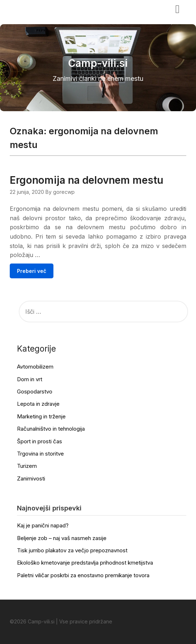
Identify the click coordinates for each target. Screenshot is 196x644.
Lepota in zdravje (38, 404)
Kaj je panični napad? (43, 525)
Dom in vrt (30, 379)
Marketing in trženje (41, 416)
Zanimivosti (31, 478)
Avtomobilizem (35, 367)
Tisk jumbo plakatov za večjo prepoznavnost (72, 550)
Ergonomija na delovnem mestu (86, 180)
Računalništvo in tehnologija (51, 429)
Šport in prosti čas (40, 441)
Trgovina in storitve (40, 454)
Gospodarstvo (35, 391)
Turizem (27, 466)
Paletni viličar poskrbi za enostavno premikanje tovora (83, 575)
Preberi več (32, 271)
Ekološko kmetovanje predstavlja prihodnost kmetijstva (85, 563)
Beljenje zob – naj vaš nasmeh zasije (62, 538)
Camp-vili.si (32, 8)
